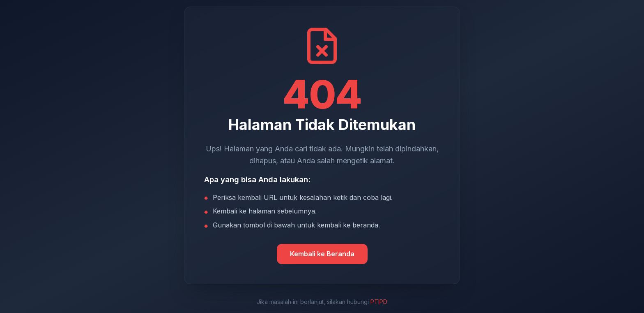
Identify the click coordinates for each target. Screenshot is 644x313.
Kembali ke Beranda (322, 254)
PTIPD (379, 302)
